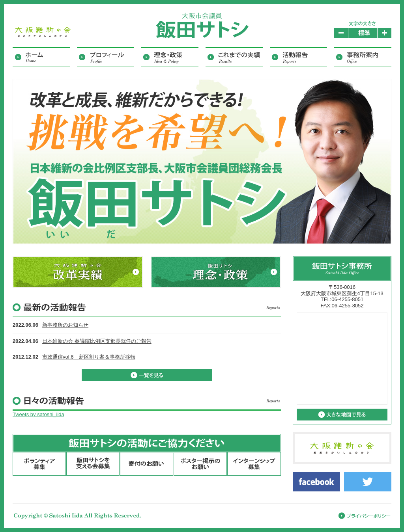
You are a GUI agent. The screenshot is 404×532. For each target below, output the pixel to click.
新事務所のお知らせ (65, 325)
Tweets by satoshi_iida (38, 414)
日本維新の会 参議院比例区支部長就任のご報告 (97, 341)
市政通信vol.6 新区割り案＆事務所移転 (89, 357)
